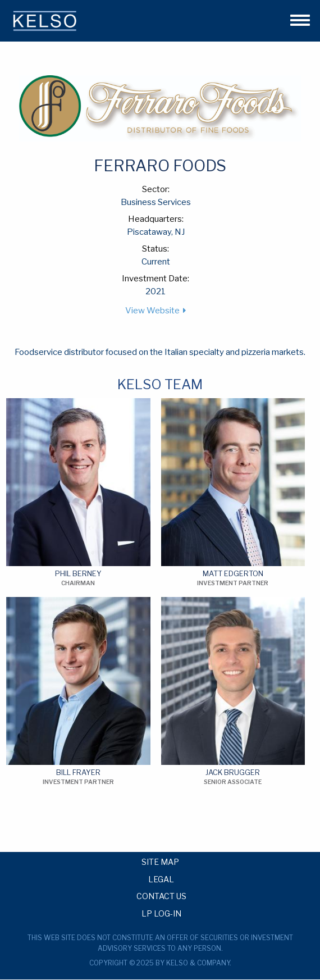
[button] (295, 19)
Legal (161, 879)
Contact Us (161, 896)
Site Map (160, 862)
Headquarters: (156, 219)
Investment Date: (156, 279)
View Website (152, 311)
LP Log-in (161, 913)
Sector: (156, 189)
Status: (156, 249)
